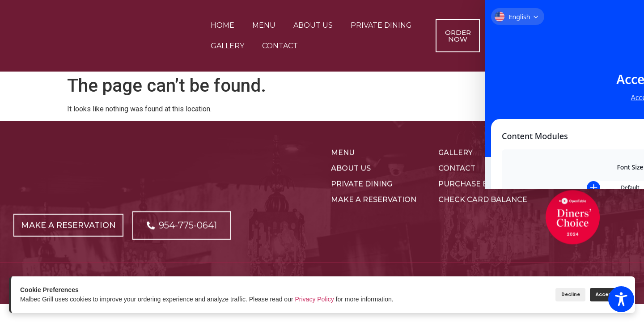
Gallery (227, 46)
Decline (555, 294)
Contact (280, 46)
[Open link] (71, 237)
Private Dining (381, 25)
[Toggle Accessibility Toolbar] (621, 299)
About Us (313, 25)
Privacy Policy (315, 299)
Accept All (603, 294)
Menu (264, 25)
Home (222, 25)
